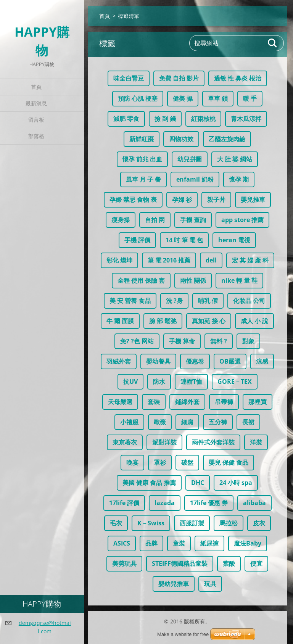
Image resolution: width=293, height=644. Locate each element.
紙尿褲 (209, 543)
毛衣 (116, 523)
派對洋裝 (164, 442)
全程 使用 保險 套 (141, 280)
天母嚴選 (120, 402)
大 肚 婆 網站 (235, 159)
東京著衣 (125, 442)
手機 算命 (182, 341)
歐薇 (160, 422)
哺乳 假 (208, 301)
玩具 (210, 584)
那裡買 (258, 402)
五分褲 (218, 422)
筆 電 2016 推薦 (169, 260)
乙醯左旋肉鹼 (227, 139)
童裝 (179, 543)
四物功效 (181, 139)
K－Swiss (151, 523)
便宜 (256, 563)
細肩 (187, 422)
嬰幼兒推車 (174, 584)
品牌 (151, 543)
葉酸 (229, 563)
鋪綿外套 (187, 402)
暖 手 (250, 98)
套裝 (154, 402)
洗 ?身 (174, 301)
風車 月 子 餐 (143, 179)
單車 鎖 (218, 98)
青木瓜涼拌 (246, 119)
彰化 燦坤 (119, 260)
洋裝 (256, 442)
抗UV (130, 382)
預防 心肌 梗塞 (138, 98)
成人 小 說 (254, 321)
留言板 (36, 120)
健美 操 (183, 98)
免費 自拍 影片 (179, 78)
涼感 (262, 361)
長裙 (248, 422)
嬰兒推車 (253, 200)
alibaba (254, 503)
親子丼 (216, 200)
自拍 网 (155, 220)
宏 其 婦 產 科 (250, 260)
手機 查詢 (193, 220)
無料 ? (219, 341)
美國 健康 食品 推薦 (149, 483)
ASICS (122, 543)
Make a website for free (183, 634)
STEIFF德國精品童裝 (180, 563)
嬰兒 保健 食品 (229, 462)
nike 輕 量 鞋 (239, 280)
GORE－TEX (235, 382)
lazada (165, 503)
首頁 (36, 87)
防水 (159, 382)
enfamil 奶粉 (195, 179)
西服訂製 (192, 523)
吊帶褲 (224, 402)
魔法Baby (248, 543)
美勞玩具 (124, 563)
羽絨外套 (119, 361)
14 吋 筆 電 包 (184, 240)
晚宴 (132, 462)
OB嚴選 (230, 361)
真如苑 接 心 (209, 321)
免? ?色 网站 (137, 341)
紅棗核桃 (203, 119)
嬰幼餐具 (158, 361)
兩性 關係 (193, 280)
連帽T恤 (191, 382)
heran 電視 (234, 240)
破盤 (187, 462)
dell (211, 260)
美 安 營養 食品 (130, 301)
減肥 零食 (126, 119)
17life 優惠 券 (209, 503)
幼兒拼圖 (190, 159)
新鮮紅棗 (142, 139)
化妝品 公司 (249, 301)
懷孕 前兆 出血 (142, 159)
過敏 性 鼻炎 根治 (238, 78)
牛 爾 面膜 (120, 321)
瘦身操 (121, 220)
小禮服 (129, 422)
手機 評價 (137, 240)
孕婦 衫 (182, 200)
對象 (248, 341)
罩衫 (160, 462)
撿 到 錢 (165, 119)
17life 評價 (124, 503)
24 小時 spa (236, 483)
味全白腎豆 (129, 78)
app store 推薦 (242, 220)
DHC (198, 483)
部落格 (36, 136)
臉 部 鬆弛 (163, 321)
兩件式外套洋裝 (213, 442)
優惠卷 (195, 361)
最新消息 (36, 103)
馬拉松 (229, 523)
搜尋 (273, 43)
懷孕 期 (239, 179)
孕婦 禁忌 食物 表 (133, 200)
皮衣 (259, 523)
